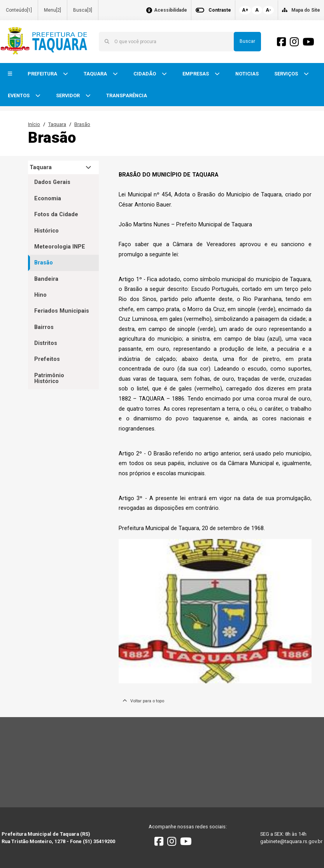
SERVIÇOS (287, 74)
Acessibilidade (171, 10)
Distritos (46, 343)
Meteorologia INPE (60, 247)
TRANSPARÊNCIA (127, 95)
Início (34, 124)
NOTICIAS (247, 74)
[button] (10, 74)
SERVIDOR (68, 95)
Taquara (57, 124)
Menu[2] (53, 10)
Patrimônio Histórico (49, 378)
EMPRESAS (196, 74)
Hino (40, 295)
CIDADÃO (145, 74)
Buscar (247, 41)
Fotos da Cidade (56, 214)
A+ (245, 10)
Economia (48, 199)
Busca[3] (83, 10)
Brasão (82, 124)
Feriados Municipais (62, 311)
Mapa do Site (306, 10)
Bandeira (46, 279)
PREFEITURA (43, 74)
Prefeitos (47, 359)
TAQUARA (96, 74)
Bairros (44, 327)
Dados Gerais (52, 182)
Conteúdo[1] (19, 10)
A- (268, 10)
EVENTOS (19, 95)
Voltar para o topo (143, 701)
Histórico (46, 231)
